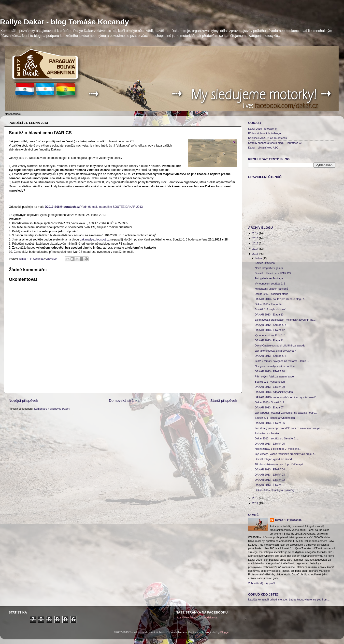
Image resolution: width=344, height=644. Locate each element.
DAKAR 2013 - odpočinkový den (274, 392)
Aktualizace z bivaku (267, 433)
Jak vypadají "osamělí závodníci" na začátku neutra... (286, 413)
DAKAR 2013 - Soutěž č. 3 (271, 356)
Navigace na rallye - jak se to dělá (275, 366)
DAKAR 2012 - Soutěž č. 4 (271, 325)
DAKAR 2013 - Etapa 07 (269, 407)
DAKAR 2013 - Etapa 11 (269, 340)
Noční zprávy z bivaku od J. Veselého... (278, 449)
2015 (256, 243)
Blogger (225, 632)
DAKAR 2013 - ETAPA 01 (270, 485)
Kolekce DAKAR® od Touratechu (268, 138)
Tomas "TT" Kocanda (31, 259)
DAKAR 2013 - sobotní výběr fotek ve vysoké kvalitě (286, 397)
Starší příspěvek (224, 400)
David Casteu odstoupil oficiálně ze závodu (280, 345)
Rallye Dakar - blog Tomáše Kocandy (64, 22)
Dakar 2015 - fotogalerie (262, 129)
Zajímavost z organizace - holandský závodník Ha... (285, 320)
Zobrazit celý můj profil (261, 583)
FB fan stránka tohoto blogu (265, 133)
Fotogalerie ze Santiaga (269, 278)
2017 (256, 233)
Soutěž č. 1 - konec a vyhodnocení (275, 418)
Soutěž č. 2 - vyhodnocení (270, 382)
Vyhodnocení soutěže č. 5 (270, 284)
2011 (256, 503)
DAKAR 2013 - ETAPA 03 (270, 475)
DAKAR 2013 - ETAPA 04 (270, 469)
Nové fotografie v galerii (269, 268)
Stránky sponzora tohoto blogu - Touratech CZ (275, 143)
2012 (256, 498)
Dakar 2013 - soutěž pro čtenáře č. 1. (277, 438)
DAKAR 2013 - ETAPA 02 (270, 480)
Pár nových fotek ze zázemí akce (274, 376)
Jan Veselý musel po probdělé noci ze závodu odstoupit (287, 428)
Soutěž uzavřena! (265, 263)
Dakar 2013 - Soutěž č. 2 (269, 402)
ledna (259, 258)
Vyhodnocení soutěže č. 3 (270, 335)
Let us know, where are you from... (309, 599)
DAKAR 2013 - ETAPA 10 (270, 371)
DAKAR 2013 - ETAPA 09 (270, 387)
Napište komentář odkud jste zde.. (268, 599)
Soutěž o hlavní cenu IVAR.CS (273, 273)
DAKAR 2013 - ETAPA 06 (270, 423)
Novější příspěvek (23, 400)
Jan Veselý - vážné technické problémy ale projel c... (286, 454)
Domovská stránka (124, 400)
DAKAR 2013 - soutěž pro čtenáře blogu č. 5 (281, 299)
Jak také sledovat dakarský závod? (275, 351)
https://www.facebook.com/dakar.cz (196, 617)
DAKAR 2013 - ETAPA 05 (270, 444)
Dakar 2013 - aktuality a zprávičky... (276, 490)
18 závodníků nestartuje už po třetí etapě (279, 464)
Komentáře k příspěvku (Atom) (52, 409)
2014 (256, 249)
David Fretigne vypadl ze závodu (274, 459)
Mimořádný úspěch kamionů (271, 289)
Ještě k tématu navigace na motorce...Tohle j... (282, 361)
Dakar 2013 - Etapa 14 (268, 304)
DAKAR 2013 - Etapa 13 (269, 315)
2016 (256, 238)
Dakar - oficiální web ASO (263, 148)
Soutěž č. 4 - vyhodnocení (270, 309)
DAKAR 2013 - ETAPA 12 (270, 330)
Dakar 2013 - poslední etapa (272, 294)
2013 (256, 254)
